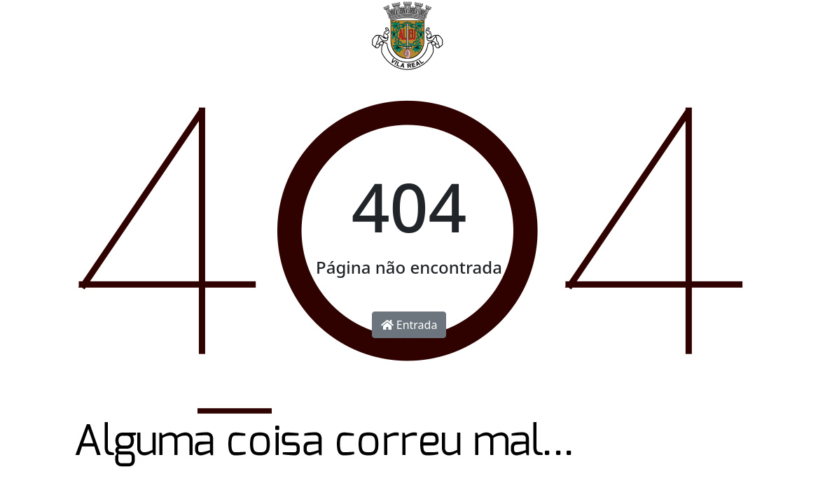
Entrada (409, 325)
